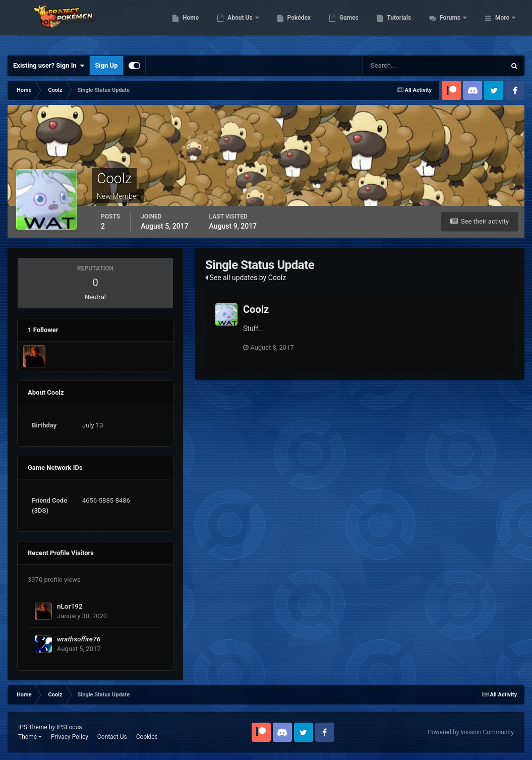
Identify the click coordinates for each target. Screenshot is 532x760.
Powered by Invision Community (471, 732)
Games (404, 25)
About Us (295, 25)
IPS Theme (33, 727)
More (502, 25)
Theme (30, 737)
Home (245, 25)
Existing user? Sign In (49, 66)
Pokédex (353, 25)
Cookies (147, 737)
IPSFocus (69, 727)
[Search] (403, 66)
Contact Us (112, 737)
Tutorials (454, 25)
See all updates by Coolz (246, 278)
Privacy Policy (70, 737)
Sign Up (106, 65)
